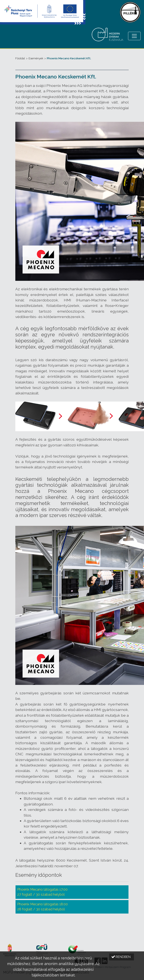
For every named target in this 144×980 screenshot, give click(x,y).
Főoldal (20, 58)
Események (36, 58)
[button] (122, 957)
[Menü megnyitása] (134, 36)
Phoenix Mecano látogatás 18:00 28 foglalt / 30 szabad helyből (43, 907)
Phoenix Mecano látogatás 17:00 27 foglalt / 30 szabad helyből (42, 892)
